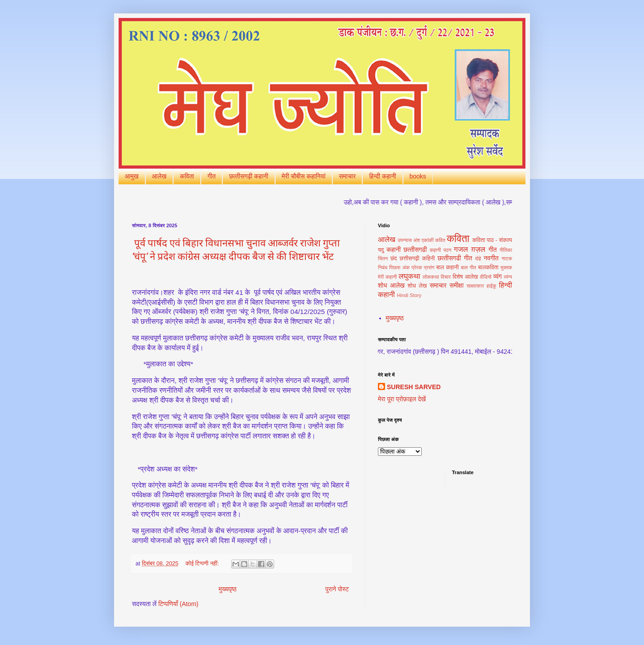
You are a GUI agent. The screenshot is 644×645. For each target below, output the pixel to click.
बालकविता (488, 267)
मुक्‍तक (506, 267)
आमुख (132, 176)
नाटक (507, 259)
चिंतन (383, 259)
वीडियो (486, 277)
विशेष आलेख (465, 277)
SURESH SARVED (414, 387)
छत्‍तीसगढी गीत (455, 258)
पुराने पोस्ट (337, 589)
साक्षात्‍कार (475, 286)
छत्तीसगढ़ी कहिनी (417, 259)
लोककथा (431, 277)
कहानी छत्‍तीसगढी (407, 250)
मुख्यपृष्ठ (228, 589)
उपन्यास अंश (409, 240)
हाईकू (491, 286)
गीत (212, 176)
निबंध (383, 267)
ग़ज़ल (478, 249)
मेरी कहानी (387, 277)
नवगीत (491, 258)
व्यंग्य (508, 277)
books (418, 176)
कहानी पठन (441, 250)
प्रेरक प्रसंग (423, 267)
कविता (187, 176)
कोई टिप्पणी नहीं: (203, 564)
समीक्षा (456, 285)
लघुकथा (409, 276)
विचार (446, 277)
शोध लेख (417, 286)
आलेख (159, 176)
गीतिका (506, 250)
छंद (394, 259)
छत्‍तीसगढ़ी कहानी (249, 176)
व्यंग (498, 276)
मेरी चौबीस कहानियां (304, 176)
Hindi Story (409, 295)
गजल (461, 249)
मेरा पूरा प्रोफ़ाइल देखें (402, 399)
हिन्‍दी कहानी (382, 176)
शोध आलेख (391, 285)
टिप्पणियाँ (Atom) (178, 604)
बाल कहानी (447, 267)
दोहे (478, 259)
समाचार (347, 176)
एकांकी (428, 240)
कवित (440, 240)
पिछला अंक (399, 267)
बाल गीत (468, 267)
